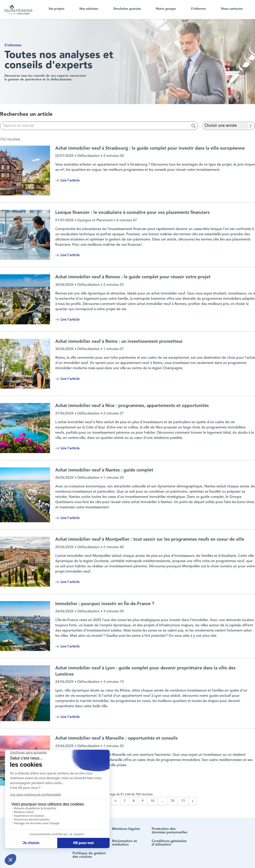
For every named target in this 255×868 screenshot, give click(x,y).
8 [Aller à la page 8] (134, 801)
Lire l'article (67, 180)
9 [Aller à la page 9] (143, 801)
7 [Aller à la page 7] (125, 801)
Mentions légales (126, 829)
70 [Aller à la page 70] (173, 801)
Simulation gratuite (127, 9)
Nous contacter (232, 9)
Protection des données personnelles (169, 831)
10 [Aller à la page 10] (152, 801)
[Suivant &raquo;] (193, 801)
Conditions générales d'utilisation (169, 843)
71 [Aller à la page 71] (183, 801)
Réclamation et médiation (124, 843)
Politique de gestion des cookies (89, 855)
